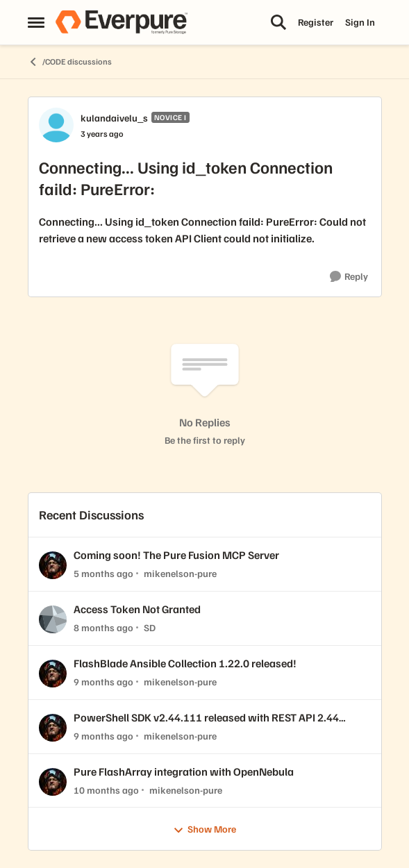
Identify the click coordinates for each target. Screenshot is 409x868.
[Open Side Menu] (36, 22)
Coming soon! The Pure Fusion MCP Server (176, 555)
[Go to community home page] (122, 22)
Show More (204, 829)
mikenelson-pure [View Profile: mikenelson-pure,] (180, 573)
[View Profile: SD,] (53, 619)
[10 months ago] (106, 789)
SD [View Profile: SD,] (150, 627)
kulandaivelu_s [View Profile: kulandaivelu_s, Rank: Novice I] (114, 118)
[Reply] (349, 277)
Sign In (360, 22)
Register (316, 22)
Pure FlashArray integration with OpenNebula (184, 771)
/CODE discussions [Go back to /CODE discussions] (70, 62)
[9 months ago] (103, 682)
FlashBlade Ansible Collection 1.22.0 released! (185, 663)
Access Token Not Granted (137, 609)
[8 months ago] (103, 627)
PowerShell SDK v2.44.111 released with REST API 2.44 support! (206, 718)
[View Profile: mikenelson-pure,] (53, 565)
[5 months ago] (103, 573)
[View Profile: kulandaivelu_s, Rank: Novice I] (56, 125)
